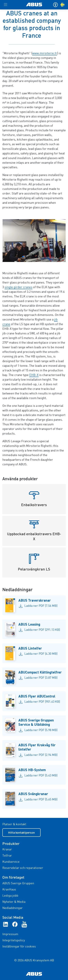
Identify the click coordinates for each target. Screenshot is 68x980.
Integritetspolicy (14, 940)
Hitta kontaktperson (21, 832)
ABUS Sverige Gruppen (18, 883)
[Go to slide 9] (42, 257)
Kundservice (11, 862)
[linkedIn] (6, 924)
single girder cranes (18, 287)
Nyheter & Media (14, 902)
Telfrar (7, 856)
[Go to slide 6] (34, 257)
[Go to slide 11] (48, 257)
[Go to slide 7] (37, 257)
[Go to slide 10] (45, 257)
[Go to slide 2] (23, 257)
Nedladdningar (13, 908)
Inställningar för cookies (19, 947)
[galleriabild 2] (34, 241)
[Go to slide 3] (26, 257)
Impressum (10, 934)
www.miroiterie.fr (45, 53)
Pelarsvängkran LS (34, 569)
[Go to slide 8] (40, 257)
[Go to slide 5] (31, 257)
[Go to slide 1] (20, 257)
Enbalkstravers (34, 505)
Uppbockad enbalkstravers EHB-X (34, 536)
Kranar (7, 850)
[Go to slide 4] (29, 257)
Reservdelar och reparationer (23, 868)
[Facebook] (15, 924)
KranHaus (9, 890)
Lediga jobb (10, 896)
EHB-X (34, 375)
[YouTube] (24, 924)
